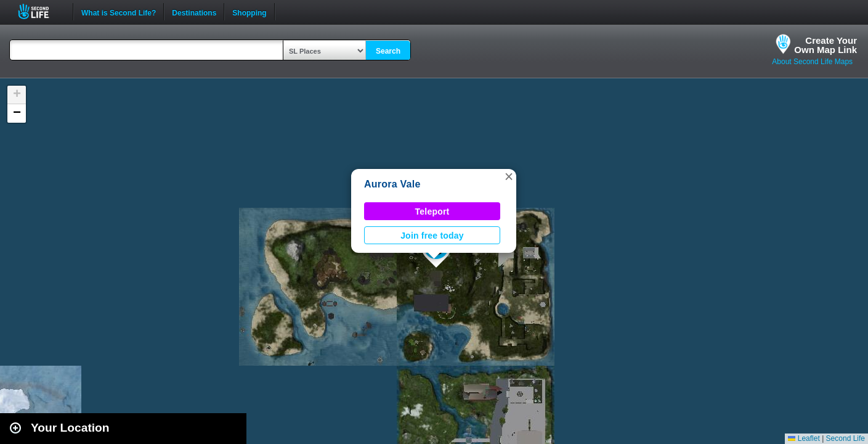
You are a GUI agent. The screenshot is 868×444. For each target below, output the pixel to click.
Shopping (249, 12)
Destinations (194, 12)
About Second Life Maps (812, 62)
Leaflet (804, 438)
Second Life (40, 11)
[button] (509, 176)
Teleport (432, 212)
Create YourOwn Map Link (825, 45)
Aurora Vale (392, 184)
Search (388, 51)
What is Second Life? (119, 12)
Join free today (432, 236)
